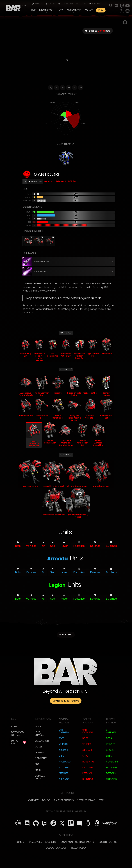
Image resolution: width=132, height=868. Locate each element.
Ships (61, 756)
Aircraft (63, 750)
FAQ (37, 764)
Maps (38, 770)
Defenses (63, 773)
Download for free (17, 734)
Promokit (20, 842)
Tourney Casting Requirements (77, 842)
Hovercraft (65, 762)
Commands (41, 758)
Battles (38, 4)
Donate (89, 10)
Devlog (82, 4)
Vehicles (63, 744)
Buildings (64, 779)
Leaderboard (67, 4)
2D (81, 88)
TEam (101, 800)
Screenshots (42, 741)
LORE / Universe (39, 734)
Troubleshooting (107, 842)
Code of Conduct (56, 848)
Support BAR (16, 742)
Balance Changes (64, 800)
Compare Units (40, 777)
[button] (46, 10)
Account (96, 4)
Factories (64, 768)
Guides (39, 747)
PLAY (101, 10)
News (38, 726)
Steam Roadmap (86, 800)
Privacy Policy (78, 848)
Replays (51, 4)
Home (33, 10)
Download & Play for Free (66, 701)
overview (33, 800)
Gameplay (40, 753)
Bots (61, 738)
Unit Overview (64, 731)
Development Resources (42, 842)
